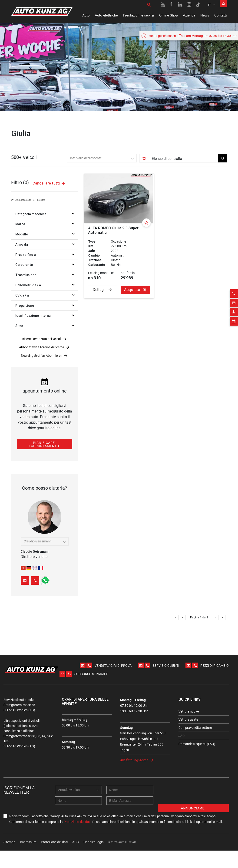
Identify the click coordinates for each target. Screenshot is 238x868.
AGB (76, 859)
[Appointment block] (234, 311)
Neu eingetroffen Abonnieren (42, 361)
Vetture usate (188, 737)
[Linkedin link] (180, 5)
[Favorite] (146, 228)
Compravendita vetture (195, 745)
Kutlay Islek (45, 550)
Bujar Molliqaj (45, 545)
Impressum (28, 859)
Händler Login (94, 859)
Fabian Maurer (45, 555)
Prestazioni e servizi (139, 15)
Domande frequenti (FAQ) (197, 761)
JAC (182, 753)
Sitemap (9, 859)
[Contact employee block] (234, 302)
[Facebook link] (172, 5)
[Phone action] (234, 283)
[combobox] (87, 164)
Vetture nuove (189, 729)
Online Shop (169, 15)
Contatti (221, 15)
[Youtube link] (163, 5)
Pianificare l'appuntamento (44, 450)
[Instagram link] (189, 5)
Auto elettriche (106, 15)
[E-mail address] (130, 818)
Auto (86, 15)
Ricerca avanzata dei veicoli (42, 344)
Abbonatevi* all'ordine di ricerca (42, 353)
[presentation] (193, 812)
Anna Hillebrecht (45, 559)
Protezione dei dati (77, 839)
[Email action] (234, 292)
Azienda (189, 15)
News (205, 15)
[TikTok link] (198, 5)
